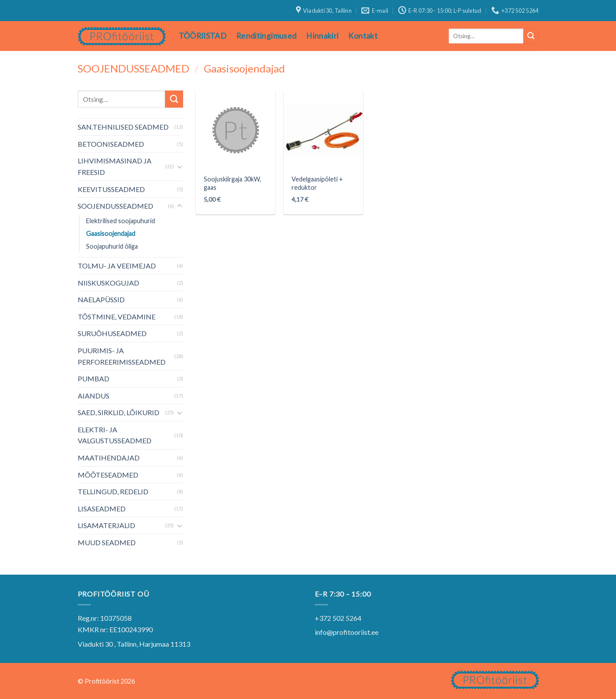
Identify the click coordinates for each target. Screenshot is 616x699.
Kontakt (363, 36)
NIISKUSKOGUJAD (108, 283)
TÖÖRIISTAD (203, 36)
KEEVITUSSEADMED (111, 189)
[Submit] (531, 36)
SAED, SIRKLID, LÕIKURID (119, 412)
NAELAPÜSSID (101, 299)
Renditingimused (266, 36)
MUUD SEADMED (107, 542)
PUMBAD (94, 378)
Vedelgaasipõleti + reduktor (317, 183)
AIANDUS (94, 396)
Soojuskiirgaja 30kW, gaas (232, 183)
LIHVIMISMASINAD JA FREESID (115, 166)
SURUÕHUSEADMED (112, 333)
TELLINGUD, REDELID (113, 491)
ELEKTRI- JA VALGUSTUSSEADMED (115, 435)
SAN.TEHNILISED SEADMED (123, 127)
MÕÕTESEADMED (108, 475)
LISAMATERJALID (106, 525)
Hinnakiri (322, 36)
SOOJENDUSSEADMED (133, 68)
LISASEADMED (102, 509)
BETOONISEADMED (111, 144)
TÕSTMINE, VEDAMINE (117, 317)
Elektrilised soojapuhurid (121, 221)
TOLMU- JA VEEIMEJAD (117, 266)
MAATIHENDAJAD (109, 458)
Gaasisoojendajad (111, 234)
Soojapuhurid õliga (112, 246)
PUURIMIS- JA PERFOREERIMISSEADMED (122, 356)
